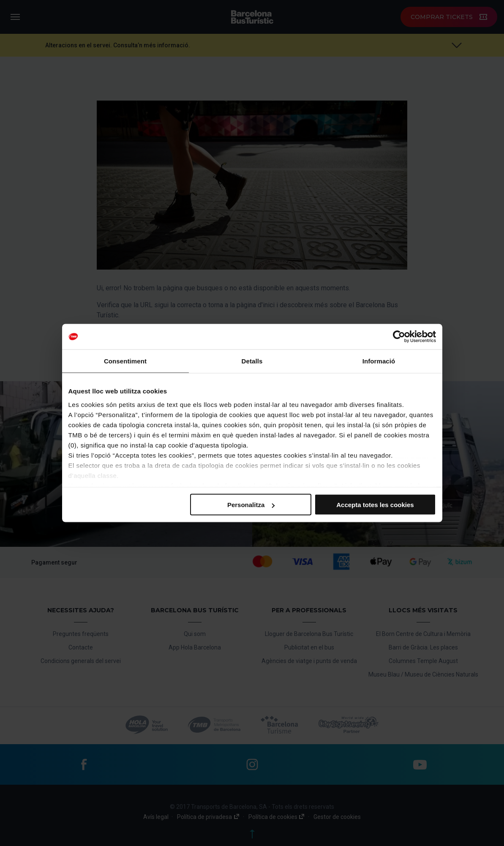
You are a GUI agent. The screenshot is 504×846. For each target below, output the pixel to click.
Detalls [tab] (252, 361)
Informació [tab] (379, 361)
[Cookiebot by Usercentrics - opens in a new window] (399, 337)
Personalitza (251, 505)
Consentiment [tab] (125, 361)
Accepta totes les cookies (375, 505)
